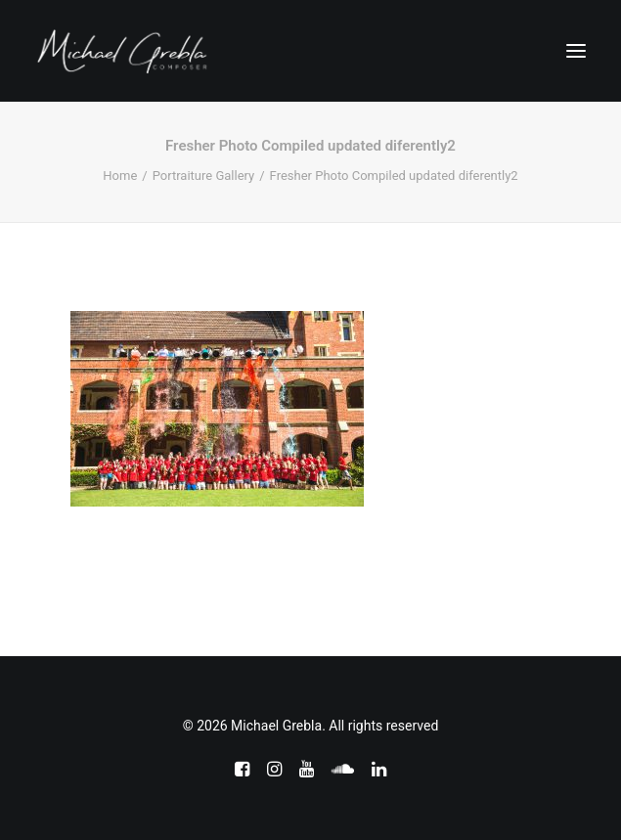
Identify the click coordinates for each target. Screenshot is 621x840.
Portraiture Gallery (204, 176)
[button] (576, 51)
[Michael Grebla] (122, 51)
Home (120, 176)
